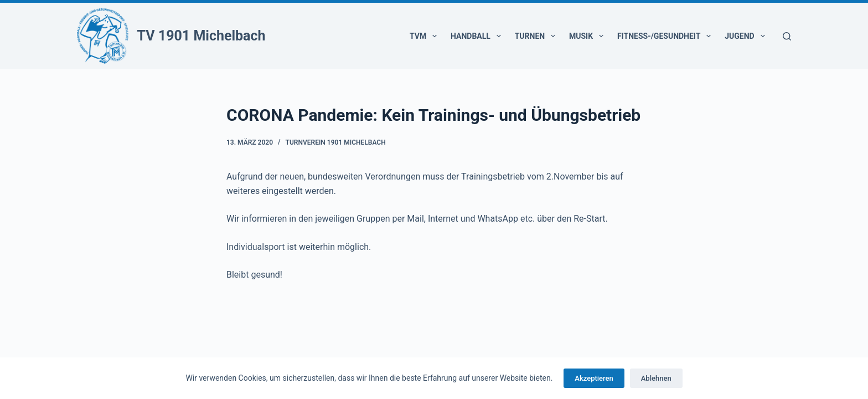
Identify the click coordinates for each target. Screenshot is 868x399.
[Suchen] (787, 36)
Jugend (747, 36)
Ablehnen (656, 378)
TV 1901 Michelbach (201, 36)
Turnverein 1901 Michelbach (336, 142)
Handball (478, 36)
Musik (588, 36)
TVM (425, 36)
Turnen (537, 36)
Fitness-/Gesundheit (666, 36)
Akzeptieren (594, 378)
